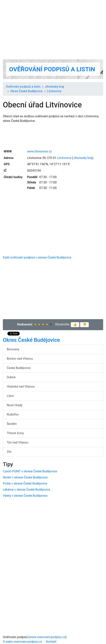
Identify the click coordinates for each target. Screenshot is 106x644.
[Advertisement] (53, 30)
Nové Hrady (15, 405)
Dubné (11, 377)
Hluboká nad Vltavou (21, 387)
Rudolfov (13, 414)
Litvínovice (54, 91)
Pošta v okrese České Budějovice (25, 483)
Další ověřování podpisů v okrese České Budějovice (37, 257)
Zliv (9, 452)
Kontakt (51, 642)
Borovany (13, 349)
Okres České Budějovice (26, 91)
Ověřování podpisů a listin (52, 69)
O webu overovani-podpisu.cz (23, 642)
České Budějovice (19, 368)
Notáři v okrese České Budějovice (25, 477)
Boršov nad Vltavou (20, 359)
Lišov (10, 396)
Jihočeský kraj (54, 87)
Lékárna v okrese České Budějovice (26, 490)
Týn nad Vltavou (18, 442)
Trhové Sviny (15, 433)
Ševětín (12, 424)
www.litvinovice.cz (39, 151)
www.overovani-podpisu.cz (48, 637)
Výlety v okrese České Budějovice (25, 496)
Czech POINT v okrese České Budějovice (30, 471)
